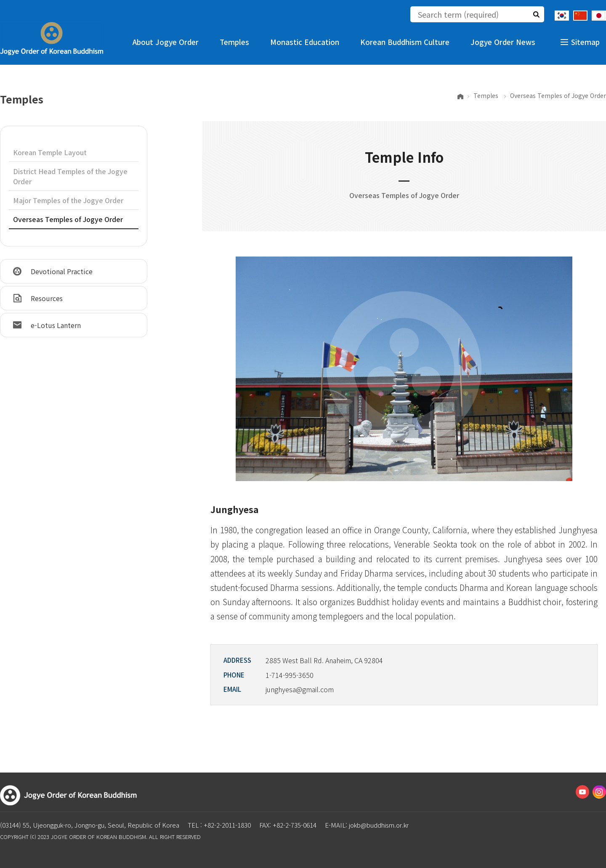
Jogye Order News (503, 42)
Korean (562, 16)
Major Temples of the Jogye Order (68, 200)
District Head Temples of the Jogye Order (70, 176)
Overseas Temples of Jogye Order (68, 219)
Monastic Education (305, 42)
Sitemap (585, 42)
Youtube (582, 792)
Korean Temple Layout (50, 152)
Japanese (599, 16)
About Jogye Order (166, 42)
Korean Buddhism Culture (405, 42)
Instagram (599, 792)
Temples (234, 42)
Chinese (580, 16)
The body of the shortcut (0, 0)
